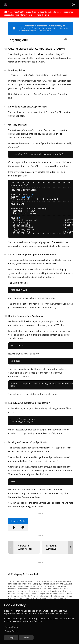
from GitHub (58, 255)
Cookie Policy (11, 631)
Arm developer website (43, 88)
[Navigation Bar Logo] (6, 5)
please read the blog (40, 15)
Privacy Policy (11, 627)
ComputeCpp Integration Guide (27, 523)
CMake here (50, 276)
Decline (26, 638)
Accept (11, 638)
